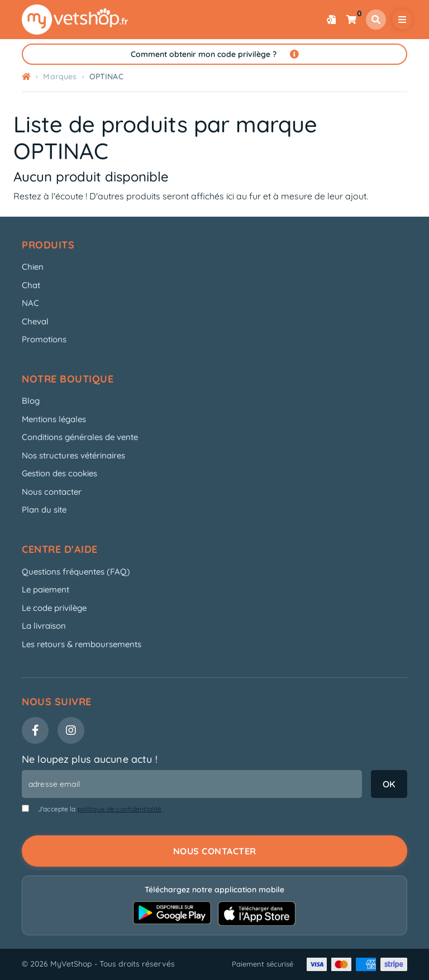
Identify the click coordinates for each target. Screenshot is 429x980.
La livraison (44, 626)
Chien (33, 267)
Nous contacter (52, 492)
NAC (30, 303)
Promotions (44, 339)
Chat (31, 285)
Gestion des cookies (59, 473)
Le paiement (46, 589)
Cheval (35, 321)
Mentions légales (54, 419)
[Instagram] (71, 730)
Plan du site (44, 510)
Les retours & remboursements (82, 644)
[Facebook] (35, 730)
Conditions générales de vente (80, 437)
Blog (31, 401)
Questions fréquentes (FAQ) (76, 572)
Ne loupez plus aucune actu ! (90, 759)
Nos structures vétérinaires (73, 455)
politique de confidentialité (120, 809)
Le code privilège (54, 608)
